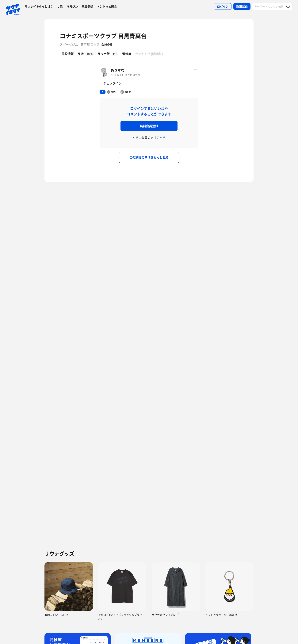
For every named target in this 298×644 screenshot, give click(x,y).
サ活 (60, 6)
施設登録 (87, 6)
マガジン (72, 6)
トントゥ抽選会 (107, 6)
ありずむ (117, 70)
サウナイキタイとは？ (39, 6)
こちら (161, 137)
